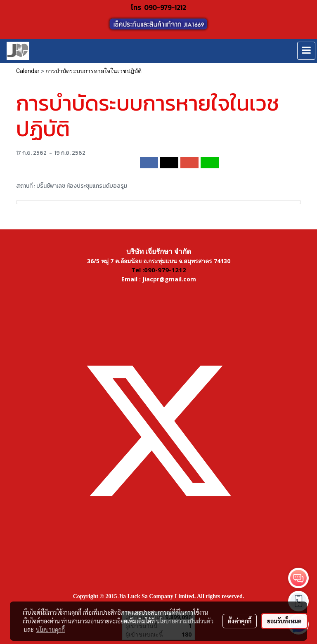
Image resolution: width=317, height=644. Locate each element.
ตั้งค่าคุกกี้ (240, 621)
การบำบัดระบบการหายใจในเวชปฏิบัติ (93, 71)
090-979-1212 (165, 7)
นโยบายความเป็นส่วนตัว (185, 621)
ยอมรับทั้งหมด (284, 621)
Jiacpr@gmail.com (169, 279)
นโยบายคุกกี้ (50, 630)
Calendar (28, 71)
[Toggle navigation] (306, 51)
